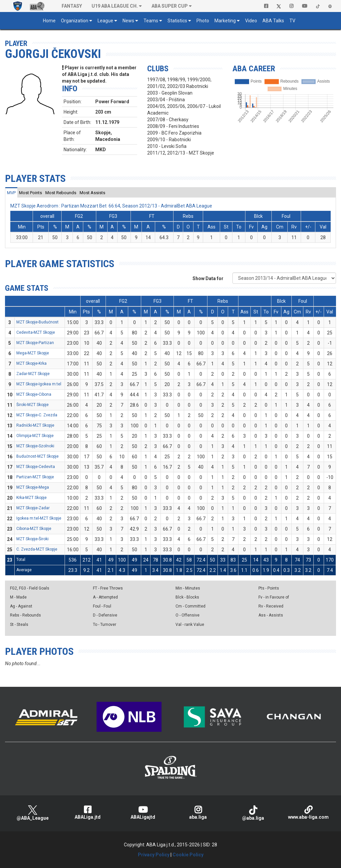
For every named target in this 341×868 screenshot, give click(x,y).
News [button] (128, 21)
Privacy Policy (154, 855)
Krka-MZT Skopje (31, 498)
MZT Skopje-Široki (32, 539)
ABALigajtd (143, 813)
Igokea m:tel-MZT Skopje (39, 518)
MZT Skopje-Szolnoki (35, 446)
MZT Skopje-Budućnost (37, 322)
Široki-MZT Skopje (32, 405)
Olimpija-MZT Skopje (35, 436)
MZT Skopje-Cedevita (36, 467)
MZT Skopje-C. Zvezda (37, 415)
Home (49, 21)
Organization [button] (75, 21)
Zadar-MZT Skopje (33, 374)
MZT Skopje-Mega (33, 487)
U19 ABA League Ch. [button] (115, 6)
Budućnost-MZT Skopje (37, 456)
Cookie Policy (188, 855)
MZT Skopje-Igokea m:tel (39, 384)
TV (292, 21)
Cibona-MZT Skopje (34, 529)
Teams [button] (151, 21)
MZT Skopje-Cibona (34, 394)
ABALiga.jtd (88, 813)
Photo (203, 21)
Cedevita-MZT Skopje (36, 332)
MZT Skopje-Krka (31, 363)
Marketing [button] (225, 21)
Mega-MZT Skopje (33, 353)
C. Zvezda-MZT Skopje (37, 549)
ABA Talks (273, 21)
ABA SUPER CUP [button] (170, 6)
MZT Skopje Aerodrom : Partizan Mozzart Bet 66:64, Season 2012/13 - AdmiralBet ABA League (111, 206)
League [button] (105, 21)
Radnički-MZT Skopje (35, 425)
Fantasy (72, 6)
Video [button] (251, 21)
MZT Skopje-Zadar (33, 508)
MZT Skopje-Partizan (35, 343)
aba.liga (198, 813)
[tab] (11, 193)
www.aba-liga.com (308, 813)
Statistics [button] (177, 21)
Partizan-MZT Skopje (35, 477)
